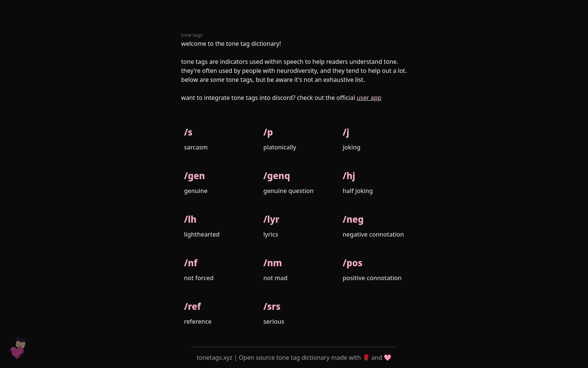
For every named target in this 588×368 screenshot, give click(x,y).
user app (369, 98)
